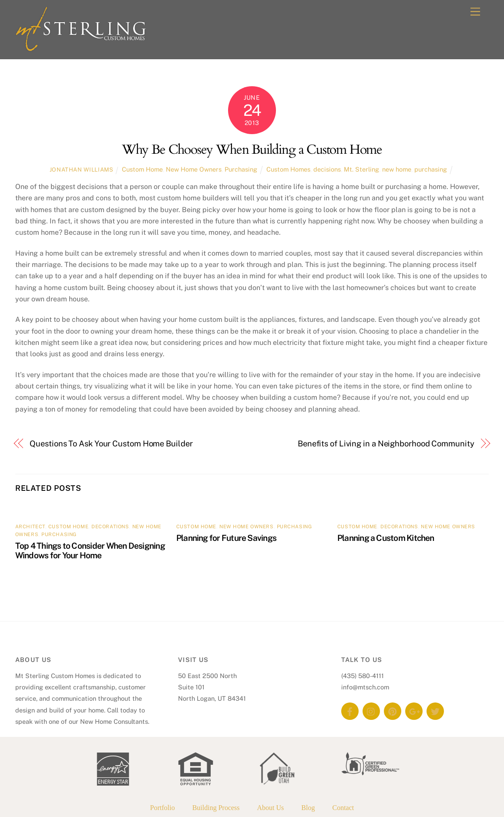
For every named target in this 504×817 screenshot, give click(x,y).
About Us (271, 808)
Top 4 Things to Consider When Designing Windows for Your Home (90, 550)
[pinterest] (393, 711)
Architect (30, 527)
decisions (327, 169)
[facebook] (350, 711)
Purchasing (241, 169)
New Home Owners (194, 169)
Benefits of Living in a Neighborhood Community (386, 444)
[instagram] (371, 711)
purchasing (431, 169)
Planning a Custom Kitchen (386, 538)
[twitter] (435, 711)
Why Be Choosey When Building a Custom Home (252, 150)
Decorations (110, 527)
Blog (308, 808)
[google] (414, 711)
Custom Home (142, 169)
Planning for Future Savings (226, 538)
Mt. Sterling (361, 169)
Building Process (216, 808)
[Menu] (475, 12)
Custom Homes (288, 169)
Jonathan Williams (82, 170)
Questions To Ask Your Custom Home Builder (111, 444)
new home (397, 169)
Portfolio (163, 808)
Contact (343, 808)
